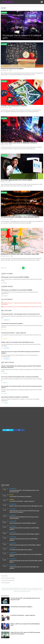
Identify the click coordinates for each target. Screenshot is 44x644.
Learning (5, 339)
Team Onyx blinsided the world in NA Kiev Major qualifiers (24, 534)
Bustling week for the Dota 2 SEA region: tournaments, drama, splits (20, 254)
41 (11, 108)
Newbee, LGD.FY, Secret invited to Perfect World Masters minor (18, 342)
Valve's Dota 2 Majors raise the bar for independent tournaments (19, 143)
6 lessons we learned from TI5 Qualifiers (12, 69)
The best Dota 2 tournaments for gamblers (12, 323)
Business (5, 373)
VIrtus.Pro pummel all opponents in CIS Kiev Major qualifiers (25, 545)
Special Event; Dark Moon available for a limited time (15, 397)
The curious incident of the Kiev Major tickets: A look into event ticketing (20, 377)
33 (12, 219)
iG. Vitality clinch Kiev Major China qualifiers (21, 550)
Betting (5, 329)
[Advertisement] (22, 418)
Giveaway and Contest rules (8, 580)
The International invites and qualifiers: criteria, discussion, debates (20, 217)
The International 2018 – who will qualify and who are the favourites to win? (21, 314)
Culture (4, 13)
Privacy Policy (4, 576)
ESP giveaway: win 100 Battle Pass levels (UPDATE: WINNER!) (17, 290)
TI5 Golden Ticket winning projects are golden (14, 106)
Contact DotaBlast (6, 583)
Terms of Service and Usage (8, 578)
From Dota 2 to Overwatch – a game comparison (14, 333)
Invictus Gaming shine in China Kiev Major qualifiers (23, 523)
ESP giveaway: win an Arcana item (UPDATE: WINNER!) (15, 277)
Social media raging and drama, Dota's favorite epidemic (17, 180)
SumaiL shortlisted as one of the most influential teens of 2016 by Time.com (22, 307)
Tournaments (6, 320)
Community (6, 403)
